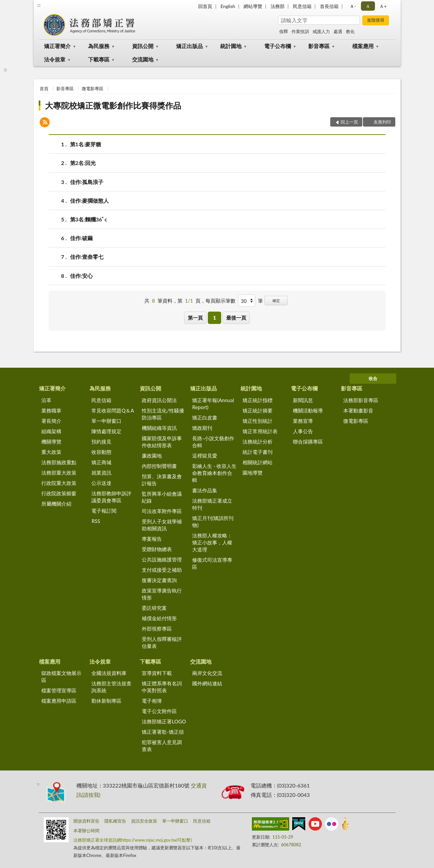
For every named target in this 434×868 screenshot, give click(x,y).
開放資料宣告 (86, 821)
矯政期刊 (202, 428)
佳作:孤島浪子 (87, 182)
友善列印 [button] (382, 122)
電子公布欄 (278, 46)
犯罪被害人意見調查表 (162, 746)
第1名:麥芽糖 (86, 144)
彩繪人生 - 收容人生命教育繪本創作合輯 (214, 473)
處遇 (338, 31)
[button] (45, 123)
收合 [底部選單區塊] (373, 378)
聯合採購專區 (308, 442)
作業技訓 (300, 31)
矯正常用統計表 (260, 431)
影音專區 (319, 46)
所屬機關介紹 (56, 504)
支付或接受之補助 (162, 570)
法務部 (278, 6)
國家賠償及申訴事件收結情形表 (162, 442)
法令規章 (55, 59)
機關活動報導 (308, 410)
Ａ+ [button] (383, 6)
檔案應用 (363, 46)
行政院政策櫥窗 (59, 493)
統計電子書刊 (258, 452)
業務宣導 (303, 421)
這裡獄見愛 (205, 456)
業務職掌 (51, 410)
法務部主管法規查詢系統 (111, 687)
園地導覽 (253, 473)
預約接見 (101, 442)
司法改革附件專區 (162, 511)
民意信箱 (302, 6)
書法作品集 (205, 490)
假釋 (284, 31)
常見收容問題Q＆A (113, 410)
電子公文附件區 (159, 711)
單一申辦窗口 (106, 421)
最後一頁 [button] (236, 318)
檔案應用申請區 (59, 701)
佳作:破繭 (81, 238)
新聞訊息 (303, 400)
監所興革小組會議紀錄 (162, 497)
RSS (96, 521)
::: (39, 5)
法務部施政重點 (59, 462)
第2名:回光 (83, 163)
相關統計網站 (258, 462)
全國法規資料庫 (109, 673)
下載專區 (99, 59)
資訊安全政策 (144, 821)
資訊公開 (143, 46)
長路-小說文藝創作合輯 (213, 442)
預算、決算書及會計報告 (162, 480)
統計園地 (231, 46)
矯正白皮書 (205, 417)
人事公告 (303, 431)
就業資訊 (101, 473)
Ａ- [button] (353, 6)
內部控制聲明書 (159, 466)
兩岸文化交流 (207, 673)
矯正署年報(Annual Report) (213, 404)
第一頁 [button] (195, 318)
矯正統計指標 (258, 400)
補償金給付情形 (159, 618)
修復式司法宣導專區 (212, 563)
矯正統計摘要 (258, 410)
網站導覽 (253, 6)
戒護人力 (321, 31)
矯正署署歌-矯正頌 (163, 732)
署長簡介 (51, 421)
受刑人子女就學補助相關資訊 (162, 525)
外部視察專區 (157, 629)
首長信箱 (329, 6)
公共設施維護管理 (162, 559)
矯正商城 (101, 462)
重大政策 (51, 452)
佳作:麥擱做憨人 (89, 201)
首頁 (44, 89)
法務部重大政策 (59, 473)
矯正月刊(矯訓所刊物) (213, 522)
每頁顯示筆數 (221, 301)
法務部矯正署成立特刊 (212, 504)
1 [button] (215, 318)
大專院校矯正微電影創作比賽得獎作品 (113, 105)
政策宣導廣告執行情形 (162, 594)
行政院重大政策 (59, 483)
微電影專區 (93, 89)
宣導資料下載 (157, 673)
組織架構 (51, 431)
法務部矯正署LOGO (164, 721)
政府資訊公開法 (159, 400)
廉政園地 (152, 456)
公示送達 (101, 483)
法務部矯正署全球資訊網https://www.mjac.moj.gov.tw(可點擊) (133, 840)
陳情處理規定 (106, 431)
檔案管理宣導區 (59, 690)
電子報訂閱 (104, 511)
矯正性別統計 (258, 421)
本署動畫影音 (358, 410)
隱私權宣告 (115, 821)
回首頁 (205, 6)
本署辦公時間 (86, 831)
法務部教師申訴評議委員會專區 (111, 497)
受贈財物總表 (157, 549)
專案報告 (152, 539)
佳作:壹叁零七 (87, 257)
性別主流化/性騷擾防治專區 (163, 414)
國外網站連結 (207, 683)
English (228, 6)
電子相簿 (152, 701)
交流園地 (143, 59)
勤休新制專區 (106, 701)
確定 (276, 300)
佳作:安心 (81, 276)
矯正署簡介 (57, 46)
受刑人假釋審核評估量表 (162, 642)
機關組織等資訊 (159, 428)
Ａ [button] (368, 6)
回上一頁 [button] (349, 122)
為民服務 (99, 46)
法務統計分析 (258, 442)
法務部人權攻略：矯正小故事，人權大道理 (212, 542)
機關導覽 (51, 442)
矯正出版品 (189, 46)
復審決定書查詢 (159, 580)
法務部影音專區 (361, 400)
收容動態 (101, 452)
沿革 (46, 400)
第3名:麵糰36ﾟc (89, 219)
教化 (350, 31)
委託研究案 (154, 608)
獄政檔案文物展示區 (61, 676)
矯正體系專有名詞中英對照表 (162, 687)
